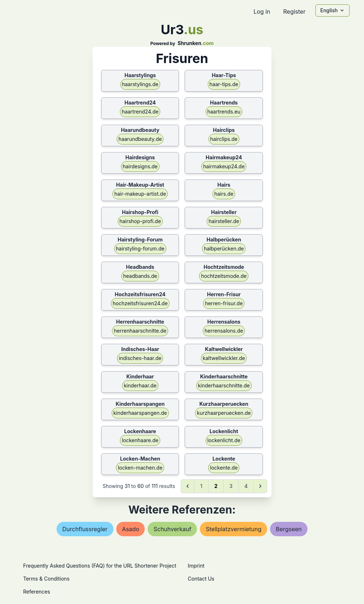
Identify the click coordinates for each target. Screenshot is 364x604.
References (37, 592)
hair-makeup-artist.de (140, 194)
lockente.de (224, 468)
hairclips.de (224, 139)
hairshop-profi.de (140, 221)
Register (294, 12)
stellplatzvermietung (233, 529)
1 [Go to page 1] (201, 486)
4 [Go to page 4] (246, 486)
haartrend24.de (140, 112)
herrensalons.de (224, 331)
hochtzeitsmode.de (224, 276)
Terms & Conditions (46, 579)
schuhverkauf (172, 529)
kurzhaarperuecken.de (224, 413)
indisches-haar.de (140, 358)
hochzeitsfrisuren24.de (140, 303)
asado (131, 529)
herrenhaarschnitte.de (140, 331)
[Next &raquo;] (260, 486)
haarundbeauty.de (140, 139)
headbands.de (140, 276)
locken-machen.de (140, 468)
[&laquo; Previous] (188, 486)
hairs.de (224, 194)
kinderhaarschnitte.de (224, 385)
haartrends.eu (224, 112)
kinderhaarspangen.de (140, 413)
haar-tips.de (224, 84)
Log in (262, 12)
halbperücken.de (224, 248)
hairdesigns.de (140, 166)
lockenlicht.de (224, 440)
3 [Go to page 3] (231, 486)
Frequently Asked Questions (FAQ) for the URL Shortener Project (100, 566)
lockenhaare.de (140, 440)
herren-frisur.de (224, 303)
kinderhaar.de (140, 385)
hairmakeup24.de (224, 166)
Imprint (196, 566)
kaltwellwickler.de (224, 358)
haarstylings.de (140, 84)
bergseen (289, 529)
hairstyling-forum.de (140, 248)
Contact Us (201, 579)
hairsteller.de (224, 221)
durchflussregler (85, 529)
